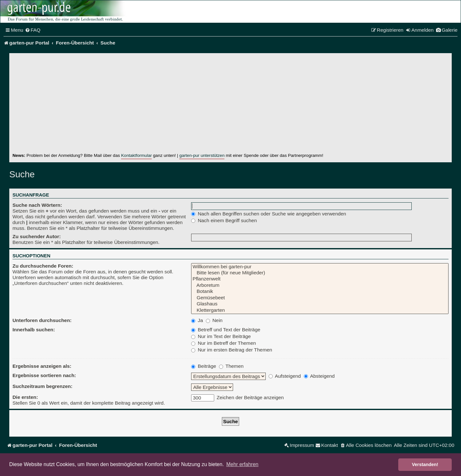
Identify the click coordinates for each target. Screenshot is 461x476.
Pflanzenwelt (320, 279)
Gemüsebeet (320, 298)
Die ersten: (25, 397)
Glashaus (320, 304)
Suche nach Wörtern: (37, 205)
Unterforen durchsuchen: (42, 320)
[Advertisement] (230, 104)
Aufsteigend (285, 376)
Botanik (320, 291)
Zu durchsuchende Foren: (43, 266)
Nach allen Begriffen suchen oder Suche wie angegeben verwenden (269, 214)
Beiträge (204, 366)
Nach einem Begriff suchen (224, 220)
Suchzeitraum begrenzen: (42, 386)
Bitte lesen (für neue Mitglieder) (320, 273)
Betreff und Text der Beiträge (226, 330)
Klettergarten (320, 310)
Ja (197, 320)
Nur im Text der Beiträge (221, 336)
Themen (231, 366)
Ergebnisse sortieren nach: (44, 375)
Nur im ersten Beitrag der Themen (232, 350)
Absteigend (319, 376)
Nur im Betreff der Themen (223, 343)
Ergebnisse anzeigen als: (42, 366)
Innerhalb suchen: (34, 330)
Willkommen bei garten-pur (320, 267)
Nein (214, 320)
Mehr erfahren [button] (243, 464)
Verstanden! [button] (425, 464)
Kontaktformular (136, 155)
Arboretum (320, 285)
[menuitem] (33, 30)
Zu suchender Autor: (37, 236)
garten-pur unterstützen (202, 155)
